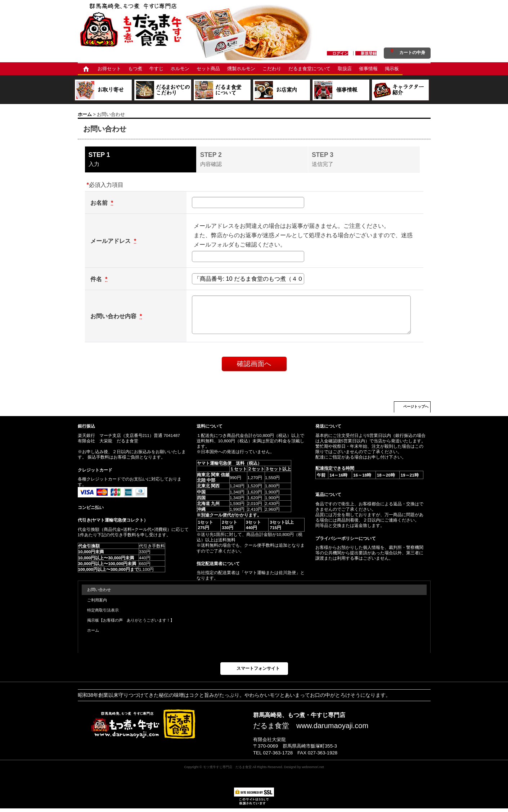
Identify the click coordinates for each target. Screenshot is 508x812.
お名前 (100, 203)
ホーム (93, 630)
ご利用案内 (97, 600)
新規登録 (369, 53)
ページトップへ (416, 407)
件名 (97, 279)
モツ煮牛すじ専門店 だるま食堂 (227, 767)
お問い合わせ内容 (114, 316)
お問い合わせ (99, 590)
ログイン (340, 53)
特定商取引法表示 (103, 610)
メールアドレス (111, 241)
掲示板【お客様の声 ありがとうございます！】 (131, 620)
